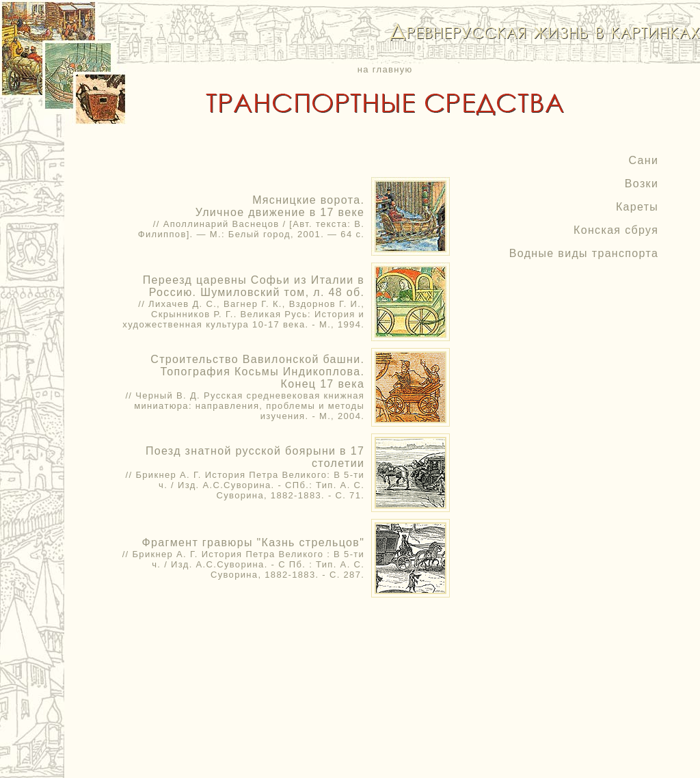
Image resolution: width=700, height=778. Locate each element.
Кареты (637, 207)
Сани (643, 160)
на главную (385, 69)
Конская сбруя (616, 230)
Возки (642, 184)
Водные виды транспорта (584, 253)
